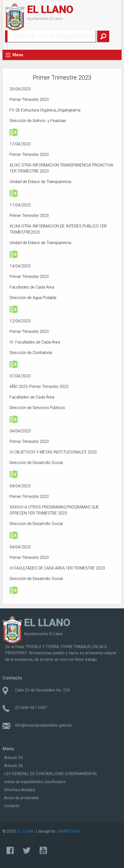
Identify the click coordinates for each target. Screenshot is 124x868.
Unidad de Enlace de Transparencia (40, 182)
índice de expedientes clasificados (35, 782)
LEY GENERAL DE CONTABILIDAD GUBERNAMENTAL (51, 774)
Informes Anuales (20, 790)
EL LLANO (50, 9)
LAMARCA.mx (69, 831)
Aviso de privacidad (21, 798)
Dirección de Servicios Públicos (37, 408)
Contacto (12, 806)
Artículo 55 (13, 758)
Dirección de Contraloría (31, 353)
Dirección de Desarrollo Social (36, 463)
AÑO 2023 (19, 387)
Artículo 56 (13, 766)
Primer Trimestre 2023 (29, 100)
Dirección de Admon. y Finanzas (38, 121)
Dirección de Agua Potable (33, 298)
